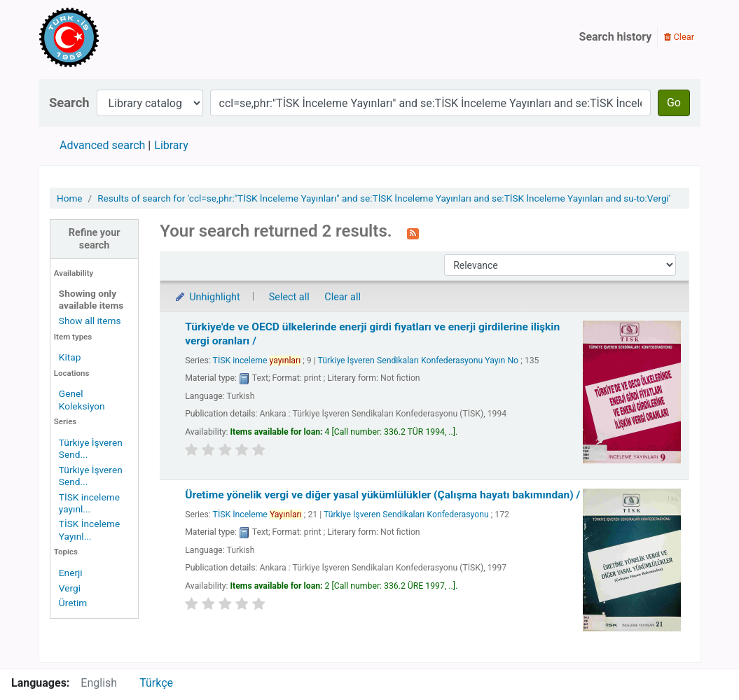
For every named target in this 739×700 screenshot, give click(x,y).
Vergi (70, 588)
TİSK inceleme (257, 360)
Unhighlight (207, 297)
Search (69, 103)
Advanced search (102, 145)
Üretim (73, 603)
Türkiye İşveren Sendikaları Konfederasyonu (406, 514)
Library (171, 145)
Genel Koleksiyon (82, 399)
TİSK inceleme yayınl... (89, 503)
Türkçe (156, 683)
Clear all (343, 297)
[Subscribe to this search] (413, 232)
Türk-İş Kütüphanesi (109, 37)
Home (70, 198)
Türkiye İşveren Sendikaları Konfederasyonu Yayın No (419, 360)
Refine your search (95, 239)
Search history (616, 37)
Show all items (90, 321)
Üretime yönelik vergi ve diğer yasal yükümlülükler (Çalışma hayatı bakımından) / (382, 495)
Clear (679, 37)
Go (674, 103)
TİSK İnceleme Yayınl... (89, 530)
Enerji (71, 573)
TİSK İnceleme (257, 514)
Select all (289, 297)
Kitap (70, 357)
